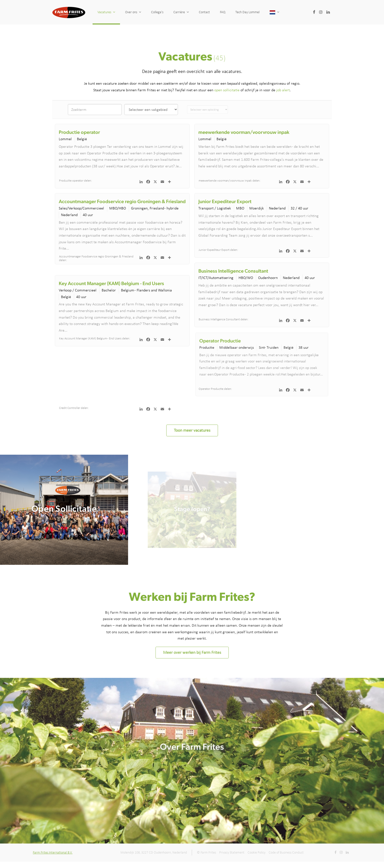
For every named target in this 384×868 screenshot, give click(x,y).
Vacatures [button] (106, 12)
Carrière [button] (181, 12)
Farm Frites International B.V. (53, 852)
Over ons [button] (133, 12)
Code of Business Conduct (286, 852)
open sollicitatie (227, 90)
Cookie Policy (257, 852)
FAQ (233, 12)
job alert (283, 90)
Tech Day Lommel (269, 12)
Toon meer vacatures (192, 430)
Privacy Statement (232, 852)
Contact (206, 12)
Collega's (157, 12)
